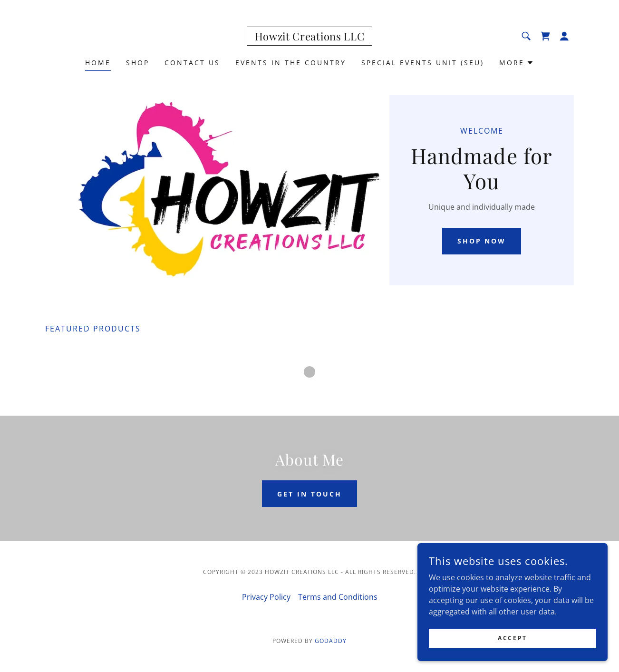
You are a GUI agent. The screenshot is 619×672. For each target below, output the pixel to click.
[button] (564, 36)
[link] (310, 38)
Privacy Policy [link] (266, 597)
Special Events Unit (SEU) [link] (423, 63)
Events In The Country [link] (291, 63)
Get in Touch (309, 494)
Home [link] (98, 63)
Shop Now (482, 241)
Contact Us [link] (192, 63)
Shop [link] (138, 63)
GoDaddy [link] (331, 641)
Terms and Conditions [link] (338, 597)
